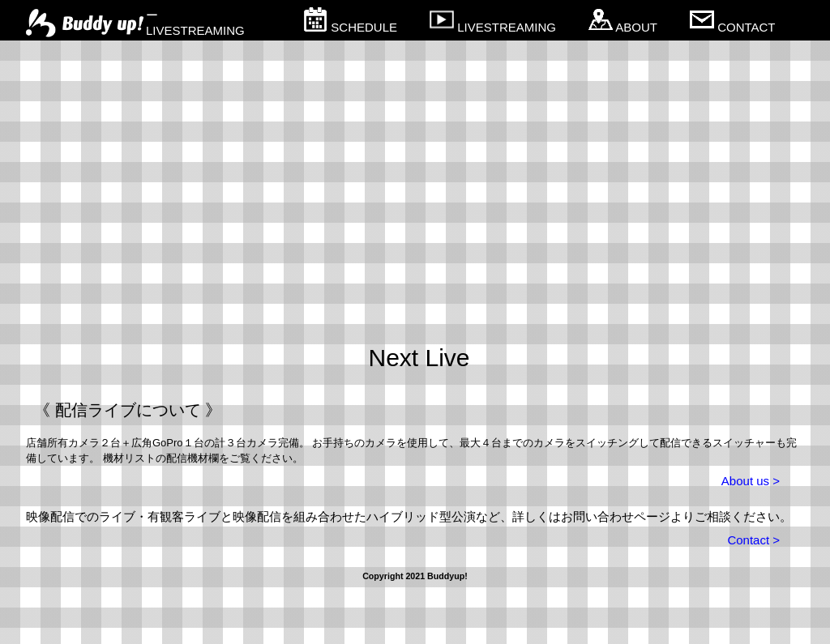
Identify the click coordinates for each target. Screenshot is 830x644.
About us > (751, 481)
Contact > (753, 540)
